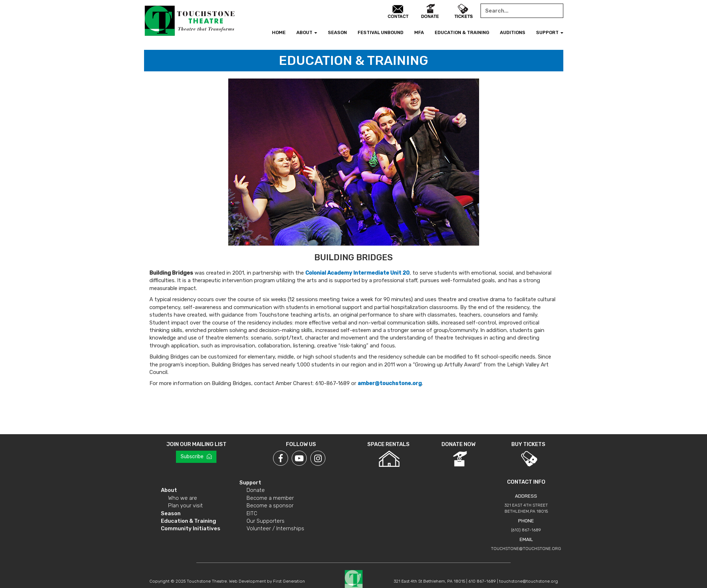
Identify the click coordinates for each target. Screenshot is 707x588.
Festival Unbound (381, 32)
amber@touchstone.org (390, 383)
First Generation (289, 581)
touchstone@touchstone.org (526, 549)
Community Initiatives (191, 528)
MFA (419, 32)
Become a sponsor (270, 506)
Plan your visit (185, 506)
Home (279, 32)
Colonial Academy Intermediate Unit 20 (357, 273)
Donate (256, 490)
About (307, 32)
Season (337, 32)
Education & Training (462, 32)
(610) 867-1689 (526, 530)
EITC (252, 513)
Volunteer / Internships (275, 528)
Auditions (513, 32)
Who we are (183, 498)
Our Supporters (266, 521)
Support (550, 32)
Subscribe (196, 457)
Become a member (270, 498)
